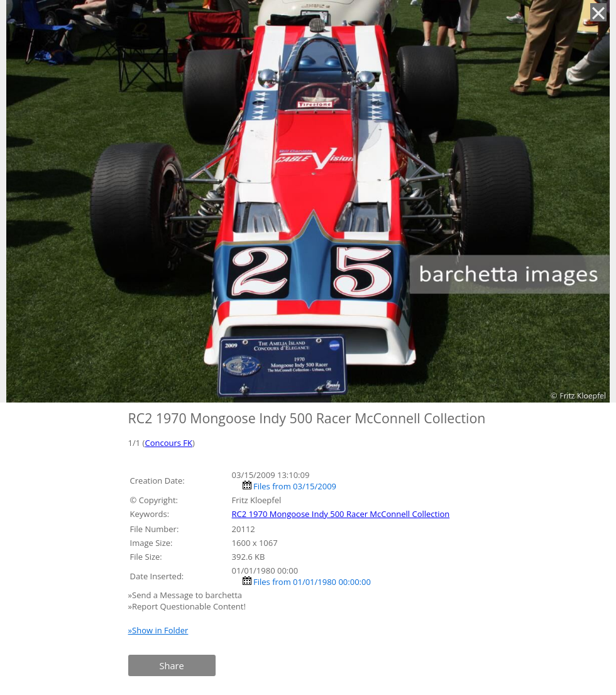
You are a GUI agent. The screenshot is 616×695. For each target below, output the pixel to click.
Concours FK (168, 443)
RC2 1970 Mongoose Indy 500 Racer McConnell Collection (341, 514)
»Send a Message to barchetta (186, 595)
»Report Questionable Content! (187, 606)
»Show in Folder (158, 630)
